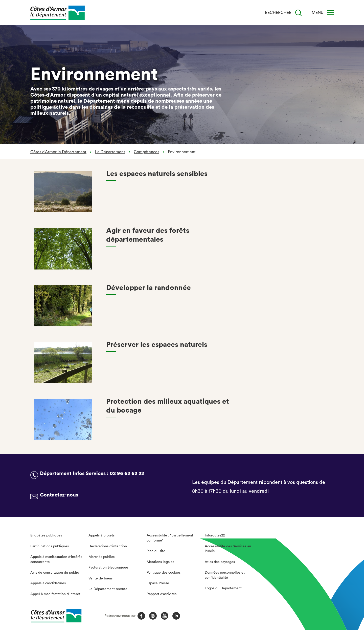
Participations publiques (50, 546)
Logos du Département (223, 588)
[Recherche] (298, 13)
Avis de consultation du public (55, 573)
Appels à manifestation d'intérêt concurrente (56, 559)
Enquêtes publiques (46, 535)
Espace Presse (158, 583)
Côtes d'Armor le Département (58, 152)
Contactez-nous (59, 495)
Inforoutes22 (215, 535)
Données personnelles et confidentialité (225, 575)
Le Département (110, 152)
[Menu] (331, 13)
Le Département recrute (108, 589)
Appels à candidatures (48, 583)
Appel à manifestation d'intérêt (55, 594)
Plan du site (156, 551)
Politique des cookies (164, 573)
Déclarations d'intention (108, 546)
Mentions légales (160, 562)
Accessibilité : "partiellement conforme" (170, 538)
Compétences (146, 152)
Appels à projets (101, 535)
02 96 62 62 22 (127, 474)
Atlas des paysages (220, 562)
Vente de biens (100, 578)
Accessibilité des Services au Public (228, 549)
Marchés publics (101, 557)
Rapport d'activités (162, 594)
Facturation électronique (108, 568)
